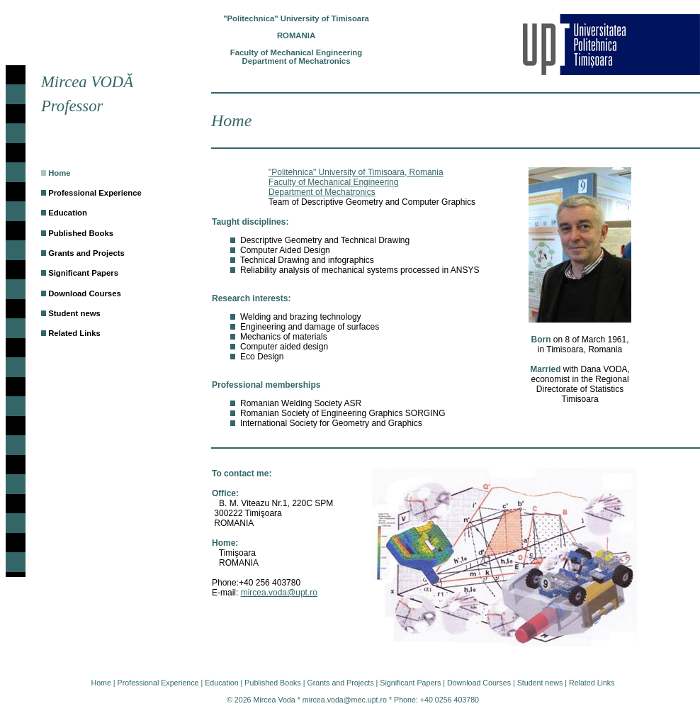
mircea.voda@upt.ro (279, 593)
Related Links (74, 333)
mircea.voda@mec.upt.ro (345, 700)
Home (59, 173)
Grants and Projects (86, 253)
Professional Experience (95, 193)
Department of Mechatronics (322, 192)
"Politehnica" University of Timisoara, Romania (356, 172)
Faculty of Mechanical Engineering (333, 182)
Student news (74, 313)
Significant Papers (83, 273)
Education (68, 213)
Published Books (81, 233)
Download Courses (85, 293)
